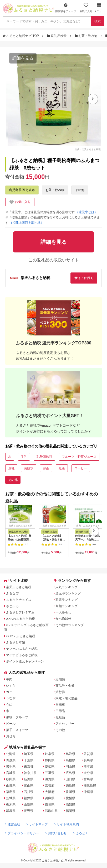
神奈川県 (30, 773)
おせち (11, 736)
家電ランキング (67, 600)
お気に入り (86, 8)
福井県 (29, 798)
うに (9, 705)
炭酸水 (29, 468)
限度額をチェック (66, 8)
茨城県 (11, 798)
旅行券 (60, 692)
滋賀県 (50, 779)
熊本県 (88, 767)
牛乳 (24, 457)
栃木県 (11, 804)
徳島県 (70, 786)
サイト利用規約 (67, 824)
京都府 (50, 786)
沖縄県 (88, 792)
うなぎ (11, 698)
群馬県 (11, 811)
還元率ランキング (68, 593)
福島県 (11, 792)
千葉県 (29, 760)
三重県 (50, 773)
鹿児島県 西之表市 (22, 190)
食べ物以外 (63, 619)
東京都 (29, 767)
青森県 (11, 760)
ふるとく (81, 833)
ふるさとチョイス (19, 600)
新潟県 (29, 779)
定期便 (60, 679)
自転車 (60, 705)
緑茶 (46, 468)
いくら (11, 686)
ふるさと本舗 (16, 642)
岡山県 (70, 767)
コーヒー (81, 468)
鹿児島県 (90, 786)
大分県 (88, 773)
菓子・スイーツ (17, 730)
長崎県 (88, 760)
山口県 (70, 779)
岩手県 (11, 767)
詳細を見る (23, 58)
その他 (80, 190)
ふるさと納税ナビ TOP (21, 36)
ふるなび (12, 593)
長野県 (29, 811)
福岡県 (70, 811)
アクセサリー (65, 724)
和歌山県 (51, 811)
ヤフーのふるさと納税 (22, 649)
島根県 (70, 760)
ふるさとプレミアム (20, 612)
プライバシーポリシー (22, 833)
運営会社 (13, 824)
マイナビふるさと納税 (22, 655)
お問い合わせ (56, 833)
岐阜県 (50, 754)
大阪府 (50, 792)
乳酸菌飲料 (44, 457)
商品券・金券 (65, 686)
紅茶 (62, 468)
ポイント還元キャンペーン (25, 661)
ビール (11, 724)
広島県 (70, 773)
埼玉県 (29, 754)
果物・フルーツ (17, 717)
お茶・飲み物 (86, 36)
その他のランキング (70, 625)
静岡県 (50, 760)
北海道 (11, 754)
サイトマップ (37, 824)
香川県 (70, 792)
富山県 (29, 786)
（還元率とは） (86, 212)
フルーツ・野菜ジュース (79, 457)
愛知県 (50, 767)
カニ (9, 692)
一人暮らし (63, 612)
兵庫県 (50, 798)
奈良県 (50, 804)
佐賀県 (88, 754)
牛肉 (9, 679)
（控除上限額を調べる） (27, 223)
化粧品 (60, 717)
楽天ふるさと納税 (19, 587)
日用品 (60, 711)
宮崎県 (88, 779)
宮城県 (11, 773)
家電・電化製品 (67, 698)
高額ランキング (67, 606)
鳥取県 (70, 754)
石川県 (29, 792)
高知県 (70, 804)
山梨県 (29, 804)
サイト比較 (16, 581)
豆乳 (11, 468)
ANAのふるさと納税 (21, 619)
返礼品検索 (57, 36)
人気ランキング (67, 587)
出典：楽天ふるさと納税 (88, 149)
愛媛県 (70, 798)
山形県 (11, 786)
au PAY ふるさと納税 (21, 636)
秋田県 (11, 779)
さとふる (12, 606)
